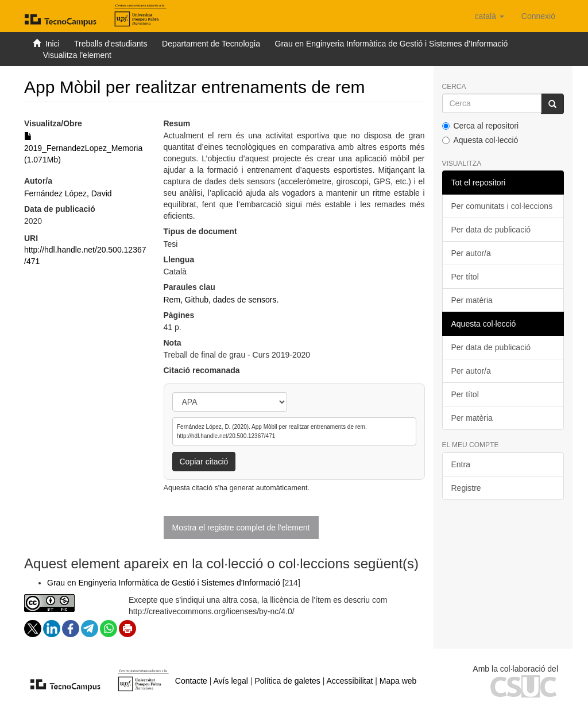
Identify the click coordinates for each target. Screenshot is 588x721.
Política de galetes (287, 681)
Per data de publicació (491, 230)
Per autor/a (471, 253)
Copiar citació (204, 462)
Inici (53, 44)
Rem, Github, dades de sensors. (221, 300)
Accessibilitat (349, 681)
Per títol (465, 277)
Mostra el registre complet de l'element (241, 528)
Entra (461, 464)
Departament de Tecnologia (211, 44)
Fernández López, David (68, 193)
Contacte (191, 681)
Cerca (454, 87)
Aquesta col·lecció (480, 140)
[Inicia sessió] (538, 16)
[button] (490, 16)
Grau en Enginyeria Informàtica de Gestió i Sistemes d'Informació (392, 44)
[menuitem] (538, 16)
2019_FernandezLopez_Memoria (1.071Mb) (83, 148)
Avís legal (231, 681)
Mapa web (398, 681)
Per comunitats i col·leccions (502, 206)
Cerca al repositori (481, 126)
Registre (466, 488)
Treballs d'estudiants (111, 44)
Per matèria (472, 300)
